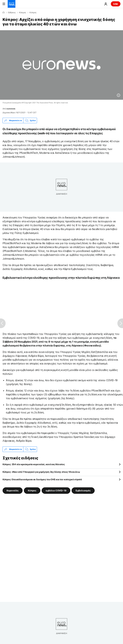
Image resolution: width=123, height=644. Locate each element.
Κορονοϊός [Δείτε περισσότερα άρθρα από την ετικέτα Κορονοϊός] (13, 490)
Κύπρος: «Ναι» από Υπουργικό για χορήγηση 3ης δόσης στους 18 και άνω (41, 472)
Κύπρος (33, 13)
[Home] (4, 12)
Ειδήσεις (12, 13)
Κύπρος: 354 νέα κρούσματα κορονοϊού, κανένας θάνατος (34, 464)
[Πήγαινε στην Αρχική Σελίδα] (12, 4)
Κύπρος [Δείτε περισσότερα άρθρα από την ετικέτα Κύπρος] (32, 490)
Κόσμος (23, 13)
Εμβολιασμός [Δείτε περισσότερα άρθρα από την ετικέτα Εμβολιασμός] (83, 490)
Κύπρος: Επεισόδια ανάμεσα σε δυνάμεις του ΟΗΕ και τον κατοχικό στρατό (42, 479)
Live (116, 4)
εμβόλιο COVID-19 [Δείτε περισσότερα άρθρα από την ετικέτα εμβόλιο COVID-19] (56, 490)
